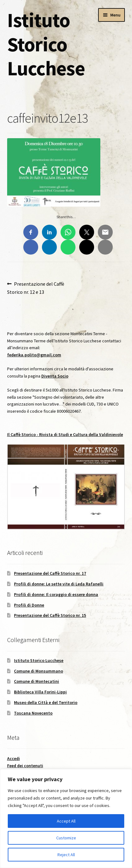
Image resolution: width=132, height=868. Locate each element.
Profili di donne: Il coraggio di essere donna (56, 594)
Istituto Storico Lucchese (46, 44)
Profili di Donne (29, 605)
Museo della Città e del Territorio (46, 702)
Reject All (66, 855)
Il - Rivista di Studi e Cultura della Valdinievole (65, 434)
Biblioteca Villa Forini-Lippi (40, 692)
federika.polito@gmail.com (34, 355)
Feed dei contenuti (25, 766)
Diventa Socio (55, 376)
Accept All (66, 821)
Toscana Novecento (33, 713)
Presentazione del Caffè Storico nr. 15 (50, 615)
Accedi (14, 758)
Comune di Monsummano (39, 671)
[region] (66, 819)
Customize (66, 838)
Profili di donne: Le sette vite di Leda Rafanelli (59, 584)
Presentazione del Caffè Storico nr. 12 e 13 (36, 288)
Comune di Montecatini (36, 681)
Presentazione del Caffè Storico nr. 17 (50, 573)
